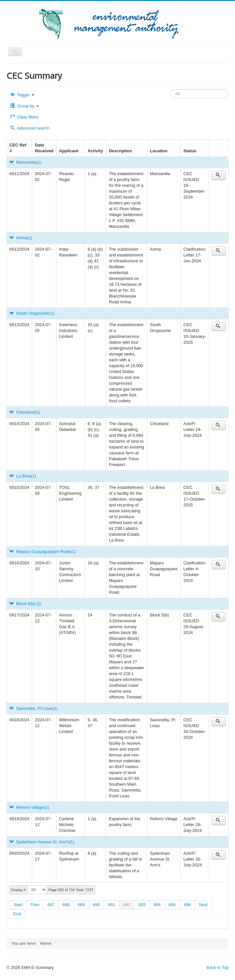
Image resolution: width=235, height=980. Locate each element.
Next (203, 905)
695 (172, 905)
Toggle (22, 95)
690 (96, 905)
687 (51, 905)
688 (66, 905)
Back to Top (217, 967)
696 (188, 905)
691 (112, 905)
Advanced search (30, 128)
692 (127, 905)
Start (18, 905)
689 (81, 905)
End (17, 914)
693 (142, 905)
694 (157, 905)
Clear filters (25, 117)
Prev (35, 905)
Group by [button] (25, 106)
